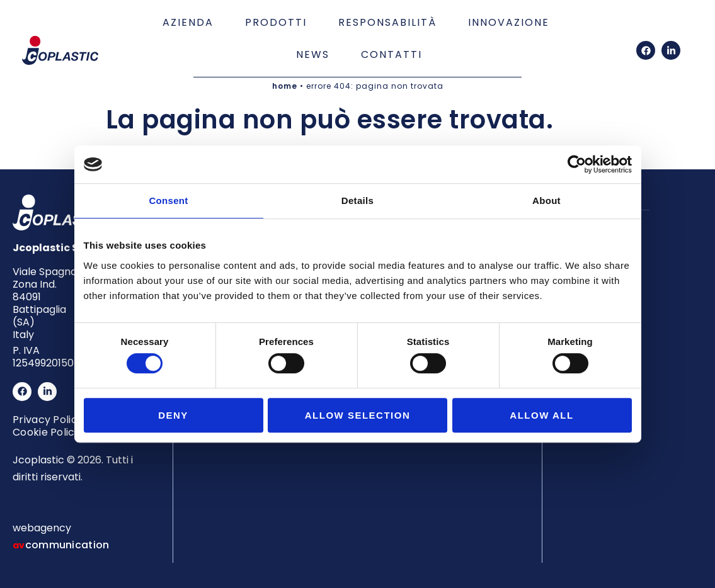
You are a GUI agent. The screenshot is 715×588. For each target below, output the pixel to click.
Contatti (392, 54)
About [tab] (546, 201)
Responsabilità (387, 22)
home (285, 86)
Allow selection (358, 415)
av (19, 545)
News (313, 54)
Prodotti (276, 22)
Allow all (541, 415)
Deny (173, 415)
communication (67, 545)
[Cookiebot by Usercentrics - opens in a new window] (577, 164)
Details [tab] (357, 201)
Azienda (188, 22)
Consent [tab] (168, 201)
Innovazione (509, 22)
